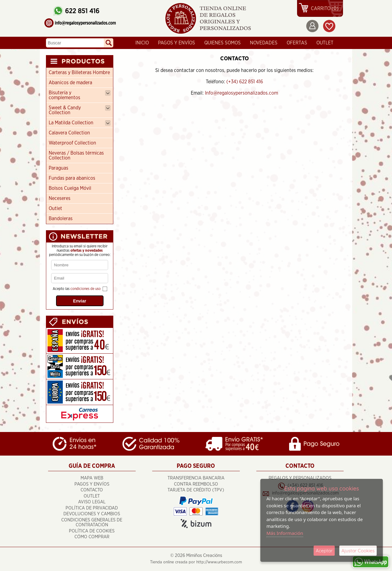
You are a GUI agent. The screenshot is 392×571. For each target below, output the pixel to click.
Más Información (285, 533)
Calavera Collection (69, 133)
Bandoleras (61, 219)
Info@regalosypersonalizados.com (241, 93)
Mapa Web (92, 478)
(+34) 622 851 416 (245, 82)
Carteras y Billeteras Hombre (79, 73)
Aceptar (324, 551)
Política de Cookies (92, 531)
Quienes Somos (222, 43)
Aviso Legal (92, 502)
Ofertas (297, 43)
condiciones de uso (86, 289)
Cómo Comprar (92, 537)
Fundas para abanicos (72, 178)
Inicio (142, 43)
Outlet (55, 208)
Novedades (264, 43)
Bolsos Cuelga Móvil (70, 188)
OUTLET (325, 43)
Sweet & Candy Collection (80, 110)
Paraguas (58, 168)
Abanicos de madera (70, 83)
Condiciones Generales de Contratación (92, 523)
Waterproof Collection (72, 143)
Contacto (92, 490)
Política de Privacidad (92, 508)
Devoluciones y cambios (92, 514)
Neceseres (60, 198)
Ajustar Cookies (358, 551)
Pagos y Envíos (177, 43)
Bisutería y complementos (80, 95)
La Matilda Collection (80, 123)
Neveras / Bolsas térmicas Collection (76, 156)
